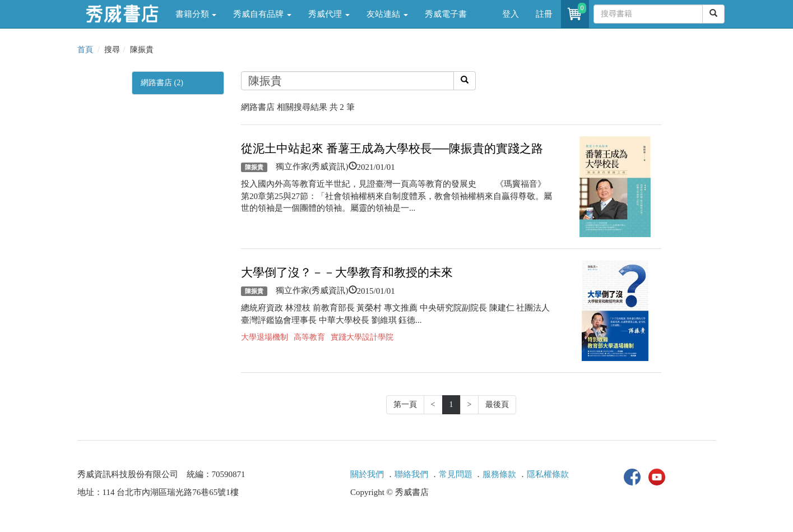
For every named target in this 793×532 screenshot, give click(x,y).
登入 (511, 14)
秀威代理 (329, 14)
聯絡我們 (411, 474)
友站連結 (387, 14)
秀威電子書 (446, 14)
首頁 (85, 50)
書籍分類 (196, 14)
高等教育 (309, 337)
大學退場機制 (265, 337)
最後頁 (497, 404)
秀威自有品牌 (262, 14)
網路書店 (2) (162, 83)
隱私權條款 (548, 474)
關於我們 (367, 474)
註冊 (544, 14)
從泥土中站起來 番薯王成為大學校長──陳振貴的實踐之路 (392, 149)
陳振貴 (254, 167)
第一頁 (405, 404)
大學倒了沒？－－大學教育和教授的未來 (347, 272)
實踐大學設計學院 (362, 337)
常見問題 (456, 474)
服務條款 (499, 474)
